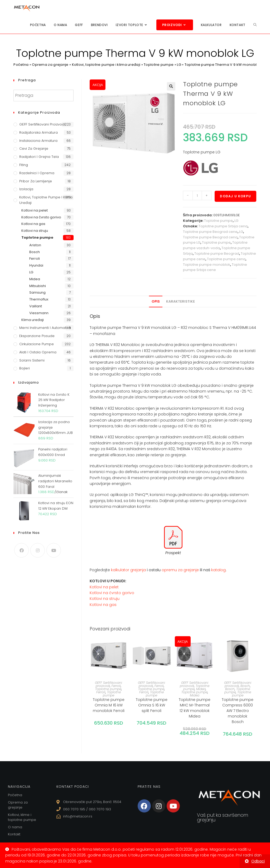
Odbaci (258, 861)
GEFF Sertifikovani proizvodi (109, 684)
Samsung (37, 292)
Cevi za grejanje (34, 149)
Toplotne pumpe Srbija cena (223, 226)
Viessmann (39, 313)
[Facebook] (21, 550)
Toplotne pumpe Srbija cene (215, 267)
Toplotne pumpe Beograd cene (210, 232)
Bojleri (25, 368)
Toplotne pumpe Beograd (217, 254)
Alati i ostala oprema (38, 352)
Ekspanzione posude (37, 336)
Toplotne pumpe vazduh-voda (215, 245)
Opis (156, 301)
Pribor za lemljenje (36, 181)
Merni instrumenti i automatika (45, 328)
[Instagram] (38, 550)
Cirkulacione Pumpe (37, 344)
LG (179, 65)
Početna (21, 65)
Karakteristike (180, 301)
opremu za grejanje (181, 570)
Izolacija (26, 189)
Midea (201, 689)
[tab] (156, 302)
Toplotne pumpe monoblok (207, 265)
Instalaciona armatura (38, 141)
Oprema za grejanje (50, 65)
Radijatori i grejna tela (39, 157)
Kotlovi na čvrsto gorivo (112, 593)
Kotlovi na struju (105, 599)
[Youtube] (54, 550)
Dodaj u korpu (235, 196)
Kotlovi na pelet (104, 587)
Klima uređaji (33, 320)
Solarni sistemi (32, 360)
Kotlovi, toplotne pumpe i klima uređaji (106, 65)
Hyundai (36, 265)
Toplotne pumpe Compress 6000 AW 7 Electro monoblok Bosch (238, 711)
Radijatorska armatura (38, 132)
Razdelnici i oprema (37, 173)
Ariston (35, 245)
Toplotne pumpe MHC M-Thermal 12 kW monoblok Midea (195, 708)
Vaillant (36, 306)
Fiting (24, 165)
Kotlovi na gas (103, 605)
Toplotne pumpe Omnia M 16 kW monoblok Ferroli (109, 705)
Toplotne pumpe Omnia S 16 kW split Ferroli (152, 705)
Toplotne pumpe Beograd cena (210, 237)
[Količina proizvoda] (197, 195)
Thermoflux (39, 299)
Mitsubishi (38, 286)
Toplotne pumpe (159, 65)
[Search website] (255, 25)
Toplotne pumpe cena (226, 259)
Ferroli (116, 686)
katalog (218, 570)
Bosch (245, 686)
